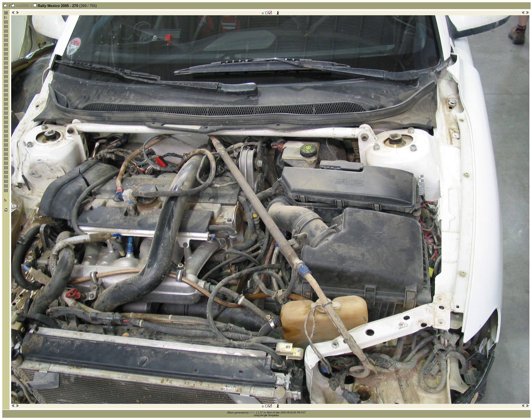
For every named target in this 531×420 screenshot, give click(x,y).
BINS (252, 412)
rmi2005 (20, 6)
